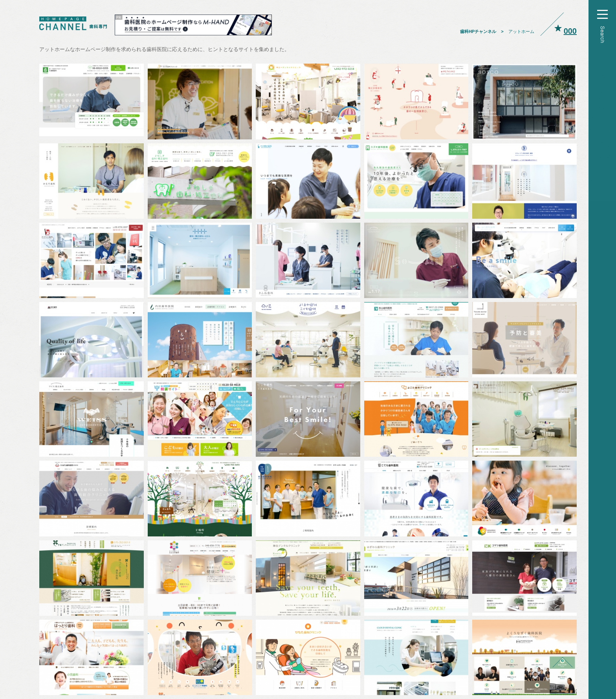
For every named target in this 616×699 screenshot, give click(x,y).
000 (570, 31)
